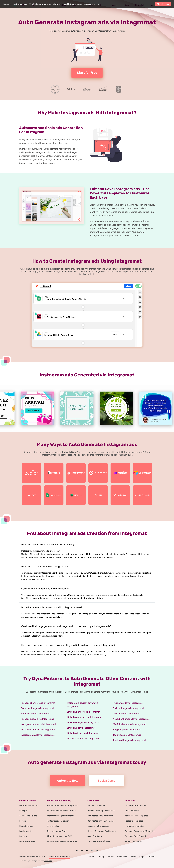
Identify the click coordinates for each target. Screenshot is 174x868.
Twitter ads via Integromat (127, 714)
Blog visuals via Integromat (127, 735)
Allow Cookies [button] (163, 4)
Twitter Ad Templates (134, 826)
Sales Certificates (95, 836)
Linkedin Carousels (28, 841)
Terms (133, 857)
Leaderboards (26, 831)
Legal (142, 857)
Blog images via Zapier (57, 831)
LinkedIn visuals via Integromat (83, 733)
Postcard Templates (134, 821)
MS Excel (76, 495)
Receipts (23, 811)
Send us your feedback (59, 857)
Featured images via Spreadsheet (63, 841)
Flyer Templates (132, 811)
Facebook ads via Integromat (36, 714)
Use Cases (122, 857)
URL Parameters (142, 495)
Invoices (23, 836)
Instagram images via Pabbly (60, 816)
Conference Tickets (28, 816)
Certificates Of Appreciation (100, 816)
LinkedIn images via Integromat (83, 722)
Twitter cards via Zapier (58, 821)
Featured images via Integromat (130, 740)
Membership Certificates (99, 841)
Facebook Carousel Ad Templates (140, 831)
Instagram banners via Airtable (61, 811)
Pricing (101, 857)
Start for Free (87, 73)
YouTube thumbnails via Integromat (131, 719)
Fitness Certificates (96, 806)
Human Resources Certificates (101, 831)
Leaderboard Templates (135, 806)
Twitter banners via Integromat (83, 738)
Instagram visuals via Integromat (38, 735)
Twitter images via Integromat (129, 708)
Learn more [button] (96, 4)
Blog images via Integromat (127, 730)
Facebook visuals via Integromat (37, 719)
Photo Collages (26, 826)
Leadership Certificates (98, 826)
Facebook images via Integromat (38, 708)
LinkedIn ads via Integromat (81, 728)
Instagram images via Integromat (38, 730)
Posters (23, 821)
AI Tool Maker (53, 826)
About (111, 857)
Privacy (151, 857)
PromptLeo (48, 861)
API (98, 495)
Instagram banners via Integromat (38, 724)
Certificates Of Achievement (100, 821)
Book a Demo (107, 781)
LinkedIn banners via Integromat (84, 712)
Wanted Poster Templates (136, 816)
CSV (32, 495)
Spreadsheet (54, 495)
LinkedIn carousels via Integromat (84, 717)
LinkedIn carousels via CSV (59, 836)
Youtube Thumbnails (29, 806)
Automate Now (68, 781)
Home (92, 857)
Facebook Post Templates (136, 836)
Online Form (120, 495)
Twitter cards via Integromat (128, 703)
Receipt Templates (133, 841)
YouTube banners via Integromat (130, 724)
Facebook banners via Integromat (38, 703)
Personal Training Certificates (101, 811)
